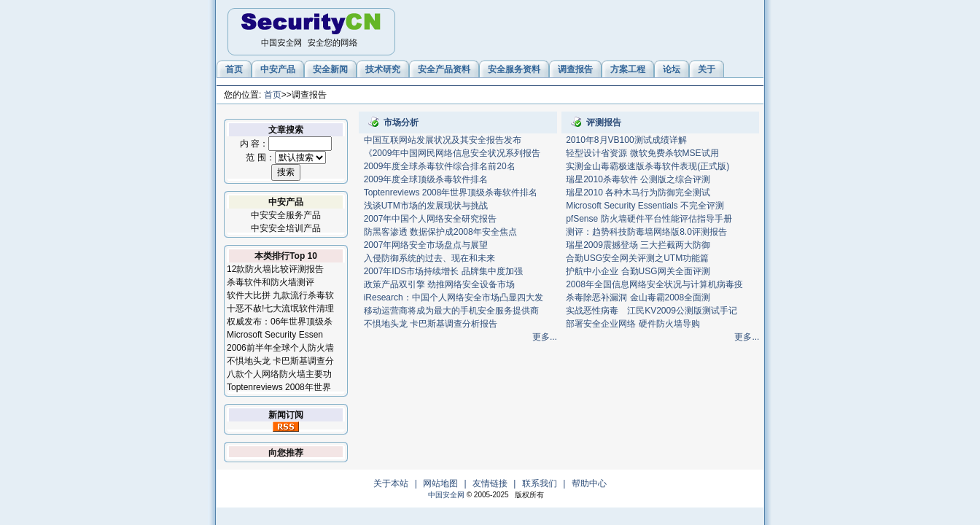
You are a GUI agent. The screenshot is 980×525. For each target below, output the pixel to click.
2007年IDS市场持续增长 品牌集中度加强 (443, 271)
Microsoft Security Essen (275, 335)
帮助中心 (589, 483)
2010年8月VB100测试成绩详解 (626, 140)
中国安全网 (446, 495)
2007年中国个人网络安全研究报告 (431, 219)
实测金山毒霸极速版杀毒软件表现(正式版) (647, 166)
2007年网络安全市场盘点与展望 (426, 245)
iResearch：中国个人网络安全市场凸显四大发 (454, 297)
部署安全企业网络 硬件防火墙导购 (633, 324)
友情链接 (490, 483)
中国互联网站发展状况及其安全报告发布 (443, 140)
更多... (545, 337)
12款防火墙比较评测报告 (275, 269)
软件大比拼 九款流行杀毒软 (280, 295)
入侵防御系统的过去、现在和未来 (429, 258)
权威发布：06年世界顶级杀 (280, 322)
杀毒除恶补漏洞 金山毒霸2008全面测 (638, 297)
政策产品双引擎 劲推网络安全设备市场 (439, 284)
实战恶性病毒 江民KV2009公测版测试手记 (652, 311)
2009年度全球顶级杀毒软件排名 (426, 179)
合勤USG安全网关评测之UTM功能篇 (637, 258)
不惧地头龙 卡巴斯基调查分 (280, 361)
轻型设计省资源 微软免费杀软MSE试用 (642, 153)
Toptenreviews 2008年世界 (279, 387)
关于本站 (391, 483)
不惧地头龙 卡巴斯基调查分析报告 (431, 324)
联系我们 (540, 483)
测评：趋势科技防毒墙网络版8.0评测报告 (646, 232)
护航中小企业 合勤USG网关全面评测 (638, 271)
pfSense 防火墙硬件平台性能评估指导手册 (649, 219)
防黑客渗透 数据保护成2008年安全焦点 (440, 232)
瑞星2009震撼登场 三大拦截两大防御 (638, 245)
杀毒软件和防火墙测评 (271, 282)
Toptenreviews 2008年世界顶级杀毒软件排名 (451, 192)
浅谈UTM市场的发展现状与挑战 (426, 206)
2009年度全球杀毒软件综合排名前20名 (440, 166)
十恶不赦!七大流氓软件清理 (280, 308)
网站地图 (440, 483)
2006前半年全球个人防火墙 (280, 348)
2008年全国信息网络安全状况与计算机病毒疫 (654, 284)
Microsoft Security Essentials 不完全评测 (645, 206)
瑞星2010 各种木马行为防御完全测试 (638, 192)
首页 (273, 95)
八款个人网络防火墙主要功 (279, 374)
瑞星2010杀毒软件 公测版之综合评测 (638, 179)
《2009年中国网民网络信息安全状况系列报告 (452, 153)
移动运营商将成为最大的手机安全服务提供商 (451, 311)
